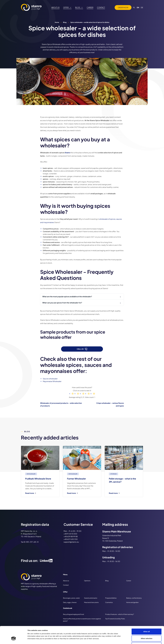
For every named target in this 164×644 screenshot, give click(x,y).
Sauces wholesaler (50, 379)
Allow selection (147, 625)
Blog (65, 22)
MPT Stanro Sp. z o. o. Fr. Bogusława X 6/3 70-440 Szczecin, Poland (31, 534)
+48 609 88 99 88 (71, 536)
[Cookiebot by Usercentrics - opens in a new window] (14, 640)
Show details (110, 640)
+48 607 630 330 (71, 539)
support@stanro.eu (71, 542)
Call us (82, 349)
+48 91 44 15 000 (70, 534)
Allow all (147, 618)
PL (134, 7)
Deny (146, 632)
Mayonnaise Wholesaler (52, 381)
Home (57, 22)
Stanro (68, 153)
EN (138, 7)
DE (142, 7)
